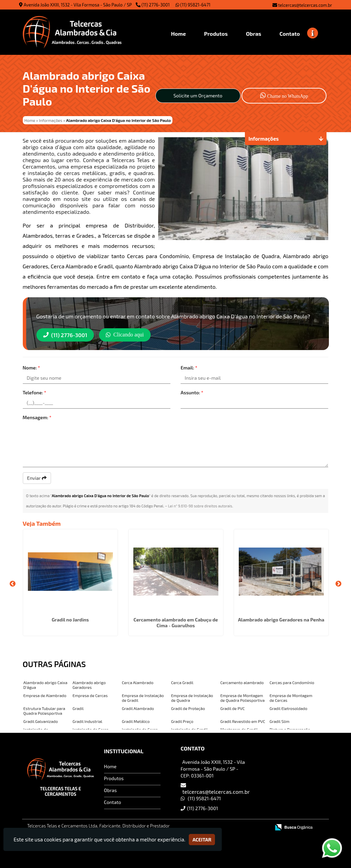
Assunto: (192, 392)
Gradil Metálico (136, 721)
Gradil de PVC (233, 708)
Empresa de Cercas (90, 695)
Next (338, 584)
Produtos (114, 778)
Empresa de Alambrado (45, 695)
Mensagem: (37, 417)
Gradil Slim (279, 721)
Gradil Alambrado (138, 708)
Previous (13, 584)
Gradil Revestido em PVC (243, 721)
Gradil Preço (182, 721)
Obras (111, 790)
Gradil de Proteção (188, 708)
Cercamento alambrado (242, 682)
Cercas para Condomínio (292, 682)
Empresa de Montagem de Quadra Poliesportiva (243, 698)
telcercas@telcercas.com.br (305, 5)
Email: (189, 368)
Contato (113, 802)
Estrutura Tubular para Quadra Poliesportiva (44, 711)
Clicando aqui (125, 335)
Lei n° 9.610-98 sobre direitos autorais (200, 506)
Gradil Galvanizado (41, 721)
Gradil (78, 708)
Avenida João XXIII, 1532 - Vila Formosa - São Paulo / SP (78, 5)
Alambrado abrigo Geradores (89, 685)
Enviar (37, 478)
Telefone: (35, 392)
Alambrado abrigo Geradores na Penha (281, 620)
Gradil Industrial (87, 721)
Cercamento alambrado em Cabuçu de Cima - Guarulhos (175, 622)
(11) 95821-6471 (193, 5)
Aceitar (202, 840)
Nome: (31, 368)
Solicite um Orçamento (198, 96)
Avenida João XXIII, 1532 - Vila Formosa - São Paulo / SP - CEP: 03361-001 (213, 769)
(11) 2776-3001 (156, 5)
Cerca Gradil (182, 682)
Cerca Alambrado (138, 682)
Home (110, 766)
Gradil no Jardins (70, 620)
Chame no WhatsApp (284, 95)
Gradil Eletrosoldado (288, 708)
